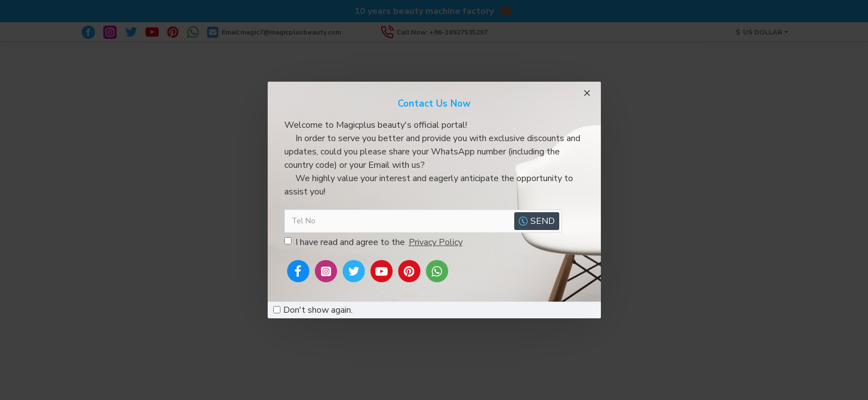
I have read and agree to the (374, 242)
